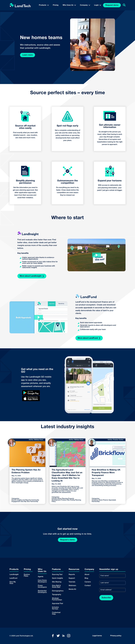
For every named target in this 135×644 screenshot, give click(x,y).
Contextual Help (56, 613)
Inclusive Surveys (55, 608)
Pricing (56, 5)
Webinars (72, 586)
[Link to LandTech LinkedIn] (63, 636)
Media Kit (72, 589)
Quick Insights (57, 578)
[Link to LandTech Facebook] (53, 636)
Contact (88, 586)
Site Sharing (57, 582)
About (87, 575)
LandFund (13, 578)
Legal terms (97, 636)
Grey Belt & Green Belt (56, 586)
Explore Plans (27, 575)
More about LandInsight (32, 276)
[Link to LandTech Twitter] (58, 636)
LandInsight (14, 575)
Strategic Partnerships (57, 599)
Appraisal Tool (57, 604)
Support (72, 578)
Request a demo (68, 540)
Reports (72, 575)
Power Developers (42, 586)
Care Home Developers (42, 581)
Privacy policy (116, 636)
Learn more (28, 55)
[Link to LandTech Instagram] (69, 636)
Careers (88, 582)
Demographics (58, 591)
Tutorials (72, 582)
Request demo (112, 5)
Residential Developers (42, 592)
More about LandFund (89, 338)
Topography (57, 595)
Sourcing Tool (57, 575)
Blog (86, 578)
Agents (41, 577)
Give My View (13, 583)
